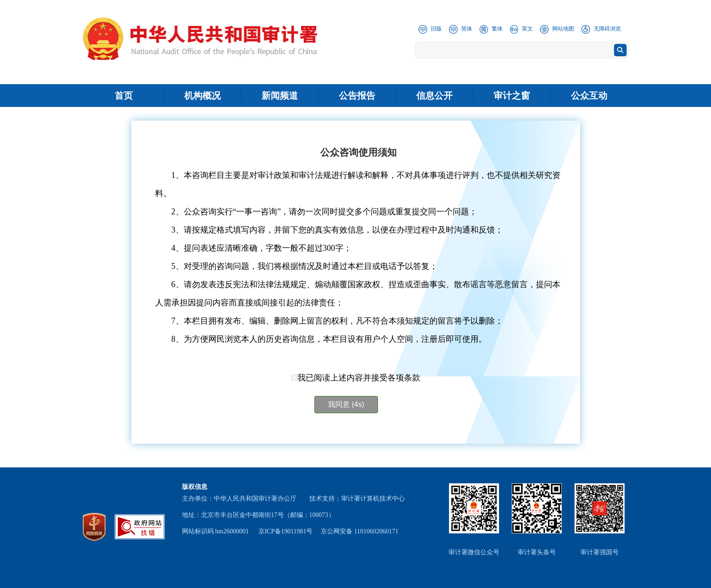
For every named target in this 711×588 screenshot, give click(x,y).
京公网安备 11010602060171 (360, 531)
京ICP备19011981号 (285, 531)
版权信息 (195, 487)
